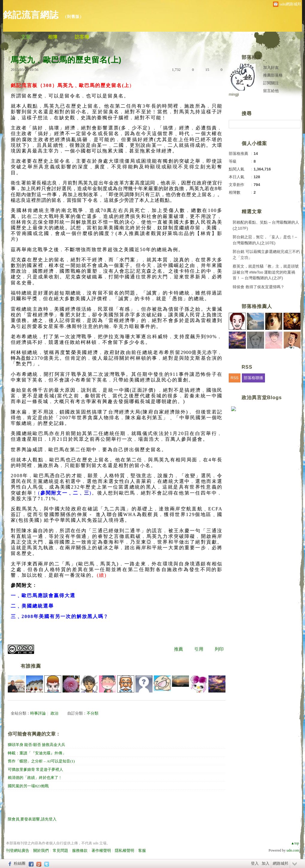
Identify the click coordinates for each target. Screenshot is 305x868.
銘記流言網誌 (31, 15)
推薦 (179, 649)
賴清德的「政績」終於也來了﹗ (35, 778)
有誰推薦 (31, 666)
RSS (235, 378)
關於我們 (41, 851)
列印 (219, 649)
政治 (54, 713)
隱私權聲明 (125, 851)
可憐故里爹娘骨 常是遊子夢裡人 (35, 769)
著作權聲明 (101, 851)
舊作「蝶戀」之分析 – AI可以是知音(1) (41, 761)
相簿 (53, 37)
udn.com (293, 850)
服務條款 (80, 851)
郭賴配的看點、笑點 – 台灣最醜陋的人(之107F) (266, 225)
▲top (295, 843)
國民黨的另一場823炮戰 (28, 786)
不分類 (93, 713)
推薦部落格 (273, 75)
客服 (142, 851)
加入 (266, 863)
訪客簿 (82, 37)
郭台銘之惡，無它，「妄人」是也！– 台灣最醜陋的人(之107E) (265, 240)
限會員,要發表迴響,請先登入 (32, 819)
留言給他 (271, 91)
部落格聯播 (253, 378)
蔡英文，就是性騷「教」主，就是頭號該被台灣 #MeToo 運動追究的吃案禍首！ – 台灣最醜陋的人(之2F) (266, 272)
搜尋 (295, 124)
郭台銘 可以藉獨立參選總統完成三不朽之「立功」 (266, 255)
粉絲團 (20, 863)
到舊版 (73, 17)
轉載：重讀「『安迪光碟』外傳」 (37, 753)
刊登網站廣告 (18, 851)
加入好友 (271, 67)
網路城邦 (280, 863)
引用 (199, 649)
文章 (26, 37)
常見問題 (60, 851)
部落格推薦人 (257, 306)
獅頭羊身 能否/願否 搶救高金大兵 (36, 745)
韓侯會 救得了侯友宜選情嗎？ (259, 287)
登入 (255, 863)
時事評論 (38, 713)
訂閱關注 (271, 83)
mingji (234, 94)
